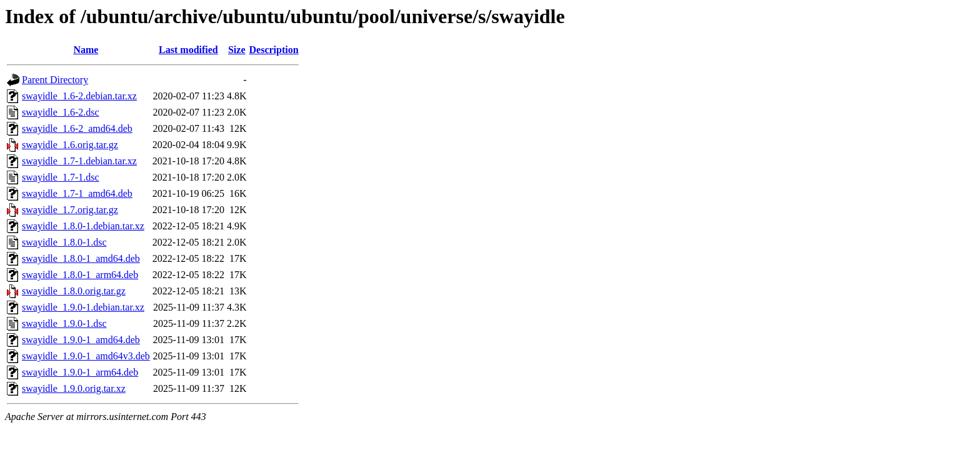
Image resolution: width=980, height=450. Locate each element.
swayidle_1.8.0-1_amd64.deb (81, 258)
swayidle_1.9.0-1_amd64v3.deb (86, 356)
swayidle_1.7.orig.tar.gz (70, 210)
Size (237, 50)
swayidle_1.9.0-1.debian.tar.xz (83, 307)
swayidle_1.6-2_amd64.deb (77, 128)
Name (86, 50)
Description (274, 50)
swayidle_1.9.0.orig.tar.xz (74, 388)
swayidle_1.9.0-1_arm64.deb (80, 372)
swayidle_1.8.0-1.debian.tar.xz (83, 226)
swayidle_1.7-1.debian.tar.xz (79, 161)
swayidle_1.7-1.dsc (61, 177)
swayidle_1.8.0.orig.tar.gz (74, 291)
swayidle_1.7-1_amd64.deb (77, 193)
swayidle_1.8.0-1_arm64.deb (80, 275)
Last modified (188, 50)
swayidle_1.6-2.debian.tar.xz (79, 96)
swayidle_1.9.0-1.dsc (64, 323)
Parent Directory (55, 80)
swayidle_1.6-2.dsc (61, 112)
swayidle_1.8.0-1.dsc (64, 242)
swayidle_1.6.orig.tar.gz (70, 145)
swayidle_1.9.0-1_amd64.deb (81, 340)
